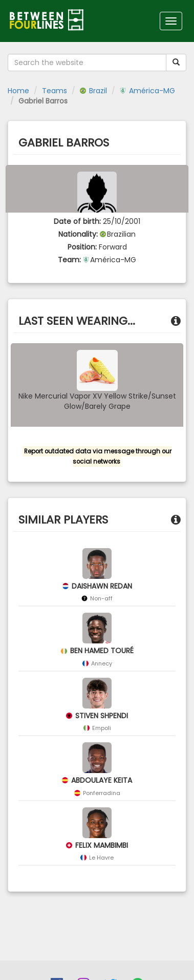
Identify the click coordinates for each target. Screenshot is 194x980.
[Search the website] (87, 62)
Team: (69, 260)
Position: (82, 247)
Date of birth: (77, 221)
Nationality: (78, 234)
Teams (55, 91)
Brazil (93, 91)
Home (18, 91)
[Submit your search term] (176, 62)
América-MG (147, 91)
